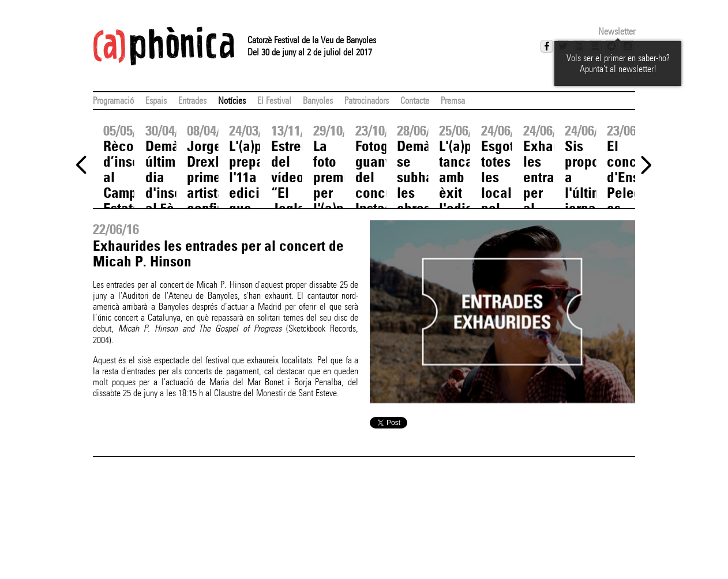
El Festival (274, 101)
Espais (156, 101)
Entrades (192, 101)
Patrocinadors (367, 101)
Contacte (415, 101)
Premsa (453, 101)
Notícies (232, 101)
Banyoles (318, 101)
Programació (113, 101)
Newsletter (617, 31)
